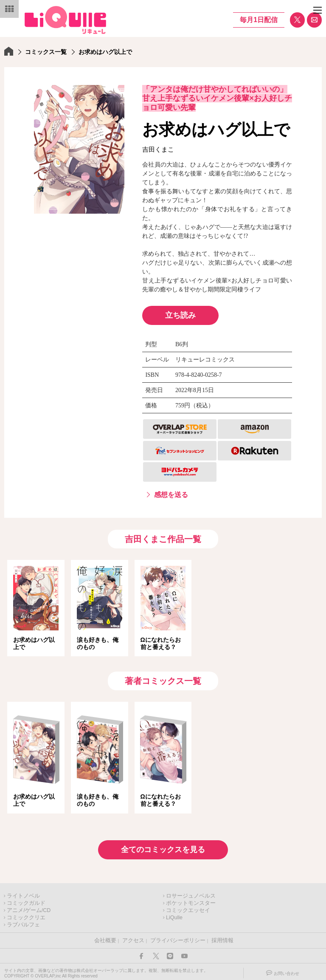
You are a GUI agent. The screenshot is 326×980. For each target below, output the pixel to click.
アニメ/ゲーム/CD (29, 908)
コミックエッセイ (188, 908)
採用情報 (222, 938)
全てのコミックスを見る (163, 847)
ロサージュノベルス (191, 893)
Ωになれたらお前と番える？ (161, 643)
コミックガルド (26, 901)
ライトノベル (23, 893)
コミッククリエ (26, 915)
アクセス (133, 938)
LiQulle (174, 915)
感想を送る (171, 495)
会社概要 (105, 938)
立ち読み (180, 315)
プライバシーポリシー (178, 938)
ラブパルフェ (23, 922)
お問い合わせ (287, 971)
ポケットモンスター (191, 901)
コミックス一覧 (46, 52)
